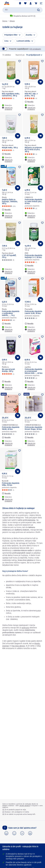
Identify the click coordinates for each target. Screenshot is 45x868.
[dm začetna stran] (7, 3)
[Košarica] (36, 3)
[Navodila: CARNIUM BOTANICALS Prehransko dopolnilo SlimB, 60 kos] (6, 437)
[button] (41, 3)
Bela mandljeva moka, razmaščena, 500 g (11, 95)
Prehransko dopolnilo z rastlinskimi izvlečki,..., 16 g (11, 313)
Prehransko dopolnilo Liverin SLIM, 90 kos (33, 313)
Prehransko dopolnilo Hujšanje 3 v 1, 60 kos (33, 256)
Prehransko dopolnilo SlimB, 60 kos (11, 428)
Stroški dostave (25, 806)
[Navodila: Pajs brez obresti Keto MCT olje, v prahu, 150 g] (29, 102)
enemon (6, 646)
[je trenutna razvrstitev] (34, 55)
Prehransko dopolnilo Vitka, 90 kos (11, 484)
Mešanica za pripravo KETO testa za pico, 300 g (33, 150)
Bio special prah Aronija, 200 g (8, 370)
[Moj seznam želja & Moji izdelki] (25, 3)
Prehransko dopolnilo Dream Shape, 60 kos (33, 428)
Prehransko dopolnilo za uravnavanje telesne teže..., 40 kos (34, 371)
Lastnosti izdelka (23, 41)
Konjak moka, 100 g (10, 148)
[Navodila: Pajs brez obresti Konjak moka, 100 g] (6, 154)
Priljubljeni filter (11, 35)
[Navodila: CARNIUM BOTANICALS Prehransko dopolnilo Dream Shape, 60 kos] (29, 437)
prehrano (25, 628)
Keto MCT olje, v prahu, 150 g (31, 95)
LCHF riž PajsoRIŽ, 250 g (9, 256)
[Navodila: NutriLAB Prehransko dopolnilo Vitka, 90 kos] (6, 493)
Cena (6, 41)
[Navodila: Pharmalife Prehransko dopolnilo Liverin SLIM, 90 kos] (29, 324)
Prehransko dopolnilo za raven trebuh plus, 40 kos (33, 202)
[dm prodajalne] (20, 3)
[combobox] (22, 10)
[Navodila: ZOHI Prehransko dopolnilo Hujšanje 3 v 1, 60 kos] (29, 266)
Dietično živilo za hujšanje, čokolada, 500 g (10, 202)
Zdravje (12, 21)
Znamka (29, 35)
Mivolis (37, 644)
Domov (5, 21)
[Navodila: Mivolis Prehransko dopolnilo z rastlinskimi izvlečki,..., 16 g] (6, 324)
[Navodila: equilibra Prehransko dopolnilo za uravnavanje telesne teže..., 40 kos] (29, 381)
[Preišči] (38, 10)
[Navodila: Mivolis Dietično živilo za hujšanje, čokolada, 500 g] (6, 210)
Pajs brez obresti (18, 646)
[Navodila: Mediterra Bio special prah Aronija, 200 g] (6, 381)
